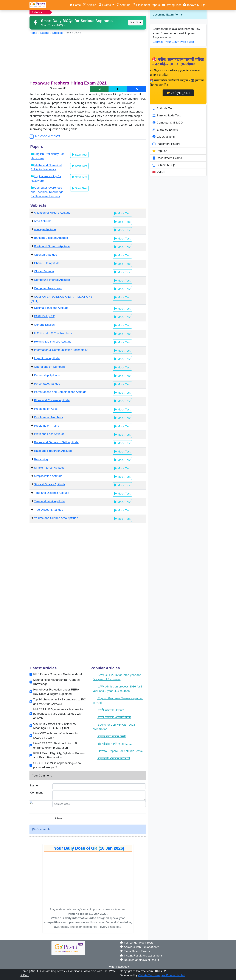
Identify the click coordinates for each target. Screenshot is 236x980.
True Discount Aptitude (49, 510)
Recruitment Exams (167, 158)
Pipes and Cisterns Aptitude (52, 400)
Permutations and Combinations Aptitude (60, 392)
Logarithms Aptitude (47, 358)
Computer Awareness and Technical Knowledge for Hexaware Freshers (47, 192)
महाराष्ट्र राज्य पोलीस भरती (109, 736)
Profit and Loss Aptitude (49, 434)
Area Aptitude (43, 221)
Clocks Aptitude (44, 271)
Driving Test (172, 5)
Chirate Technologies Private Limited (162, 975)
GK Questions (164, 137)
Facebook (123, 967)
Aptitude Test (163, 108)
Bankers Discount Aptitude (51, 238)
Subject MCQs (164, 165)
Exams (45, 33)
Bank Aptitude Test (167, 116)
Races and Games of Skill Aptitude (56, 442)
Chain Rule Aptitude (47, 263)
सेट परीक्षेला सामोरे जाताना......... (113, 744)
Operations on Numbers (49, 367)
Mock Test (122, 213)
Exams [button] (105, 5)
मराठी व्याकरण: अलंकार (108, 710)
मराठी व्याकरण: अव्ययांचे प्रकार (112, 717)
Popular (160, 151)
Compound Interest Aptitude (52, 280)
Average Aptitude (45, 229)
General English (44, 325)
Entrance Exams (165, 130)
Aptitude (123, 5)
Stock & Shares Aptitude (50, 484)
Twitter (111, 967)
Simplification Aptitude (48, 476)
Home (75, 5)
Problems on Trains (46, 426)
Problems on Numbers (48, 417)
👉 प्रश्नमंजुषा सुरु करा (178, 93)
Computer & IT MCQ (168, 123)
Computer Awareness (48, 288)
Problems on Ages (46, 409)
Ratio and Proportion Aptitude (53, 451)
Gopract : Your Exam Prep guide (173, 42)
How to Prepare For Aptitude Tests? (118, 751)
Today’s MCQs (194, 5)
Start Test (79, 155)
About (34, 971)
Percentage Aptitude (47, 384)
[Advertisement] (88, 59)
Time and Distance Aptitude (52, 493)
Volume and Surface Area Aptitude (56, 518)
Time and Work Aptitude (49, 501)
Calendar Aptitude (46, 255)
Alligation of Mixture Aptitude (52, 213)
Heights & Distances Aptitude (53, 342)
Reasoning (41, 459)
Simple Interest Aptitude (49, 468)
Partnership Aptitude (47, 375)
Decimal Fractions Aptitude (51, 308)
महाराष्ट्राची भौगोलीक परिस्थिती (111, 758)
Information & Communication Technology (61, 350)
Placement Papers (146, 5)
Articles (90, 5)
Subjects (58, 33)
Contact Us (47, 971)
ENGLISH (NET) (45, 316)
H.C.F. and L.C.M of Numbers (53, 333)
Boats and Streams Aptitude (52, 246)
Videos (159, 172)
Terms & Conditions (69, 971)
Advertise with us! (95, 971)
